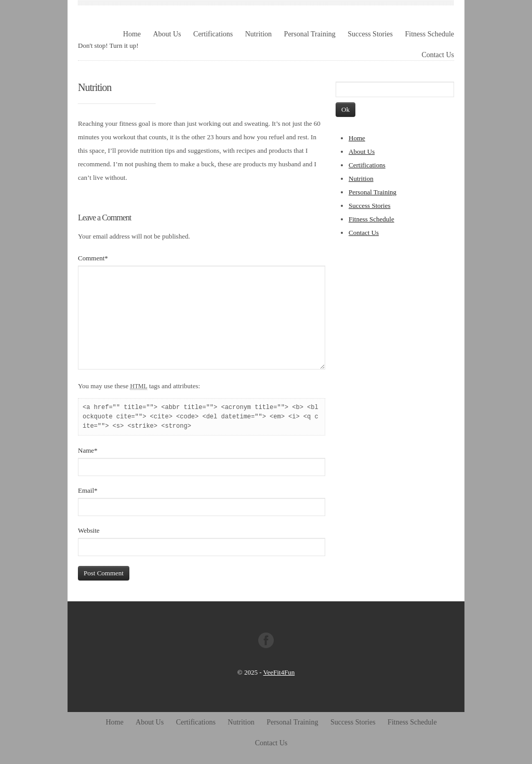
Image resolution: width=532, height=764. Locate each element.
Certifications (213, 34)
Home (132, 34)
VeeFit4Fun (279, 672)
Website (89, 530)
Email (88, 490)
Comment (93, 258)
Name (88, 450)
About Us (167, 34)
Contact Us (438, 55)
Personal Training (310, 34)
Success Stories (370, 34)
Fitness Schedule (430, 34)
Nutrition (258, 34)
